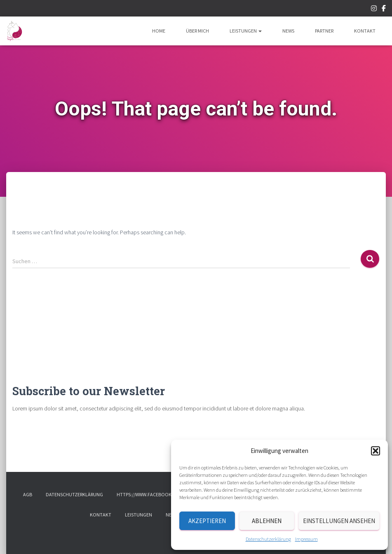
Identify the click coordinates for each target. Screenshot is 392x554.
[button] (376, 451)
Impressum (306, 539)
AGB (28, 494)
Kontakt (365, 31)
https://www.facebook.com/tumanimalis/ (167, 494)
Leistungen (246, 31)
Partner (324, 31)
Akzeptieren (207, 521)
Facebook (384, 9)
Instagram (374, 9)
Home (159, 31)
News (288, 31)
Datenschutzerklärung (268, 539)
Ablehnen (267, 521)
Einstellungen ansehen (339, 521)
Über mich (197, 31)
